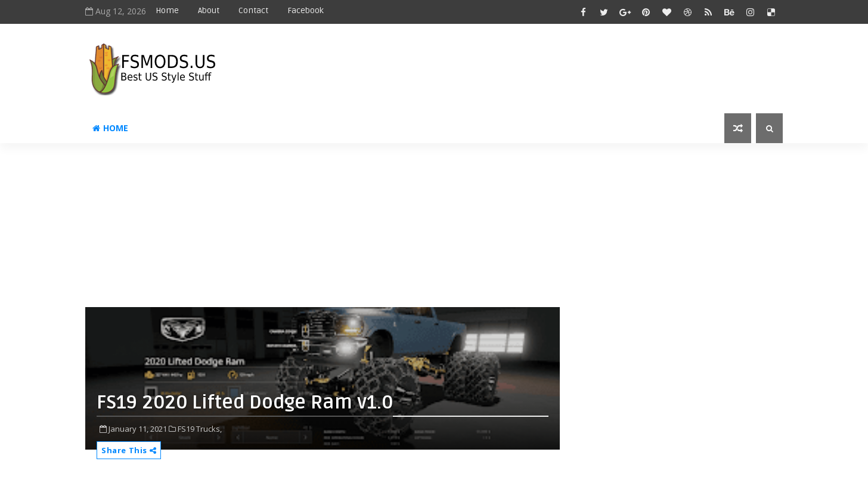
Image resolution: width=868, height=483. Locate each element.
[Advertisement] (374, 230)
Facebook (306, 10)
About (209, 10)
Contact (253, 10)
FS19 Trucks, (200, 429)
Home (167, 10)
